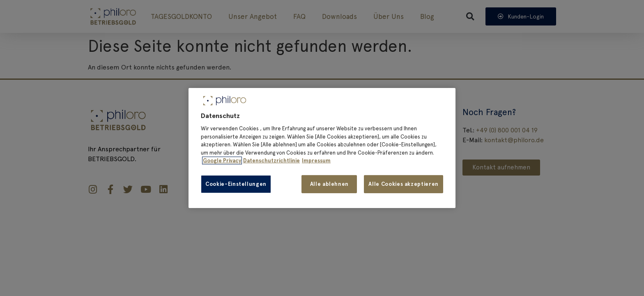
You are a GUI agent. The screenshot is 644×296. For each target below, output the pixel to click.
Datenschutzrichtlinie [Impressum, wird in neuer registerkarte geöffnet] (271, 161)
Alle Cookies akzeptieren (404, 184)
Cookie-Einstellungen (236, 184)
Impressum (316, 161)
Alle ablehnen (329, 184)
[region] (322, 148)
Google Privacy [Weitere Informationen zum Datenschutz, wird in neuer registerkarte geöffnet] (222, 161)
